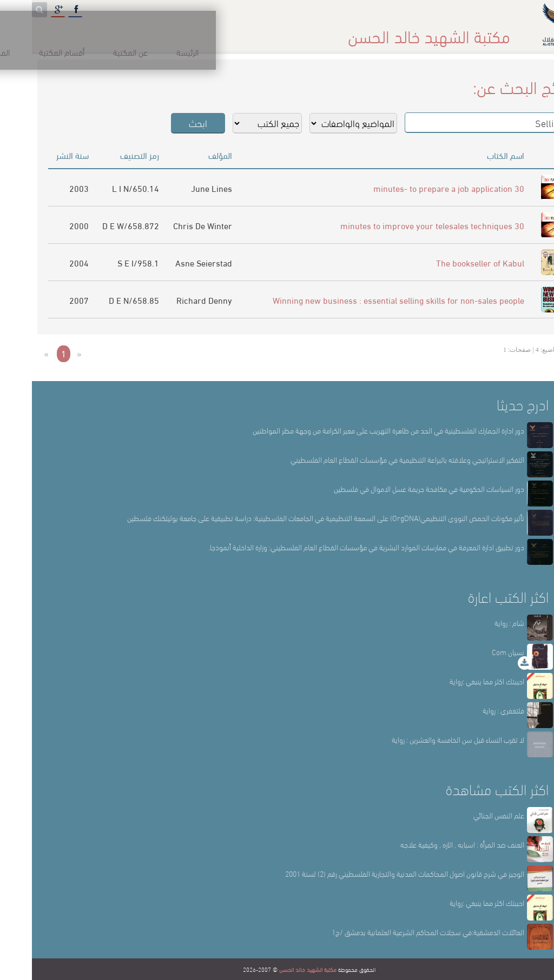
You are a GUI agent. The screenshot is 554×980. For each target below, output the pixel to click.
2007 (47, 300)
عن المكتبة (381, 32)
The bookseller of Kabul (448, 262)
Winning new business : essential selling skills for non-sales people (367, 300)
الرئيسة (447, 32)
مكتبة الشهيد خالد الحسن (276, 969)
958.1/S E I (106, 262)
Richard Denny (172, 300)
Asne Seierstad (172, 262)
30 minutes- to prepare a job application (417, 188)
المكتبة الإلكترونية (112, 32)
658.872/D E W (99, 225)
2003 (47, 188)
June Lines (180, 188)
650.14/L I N (104, 188)
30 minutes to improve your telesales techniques (400, 225)
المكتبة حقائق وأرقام (211, 32)
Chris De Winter (171, 225)
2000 (47, 225)
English (32, 32)
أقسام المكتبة (305, 32)
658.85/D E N (102, 300)
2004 (47, 262)
